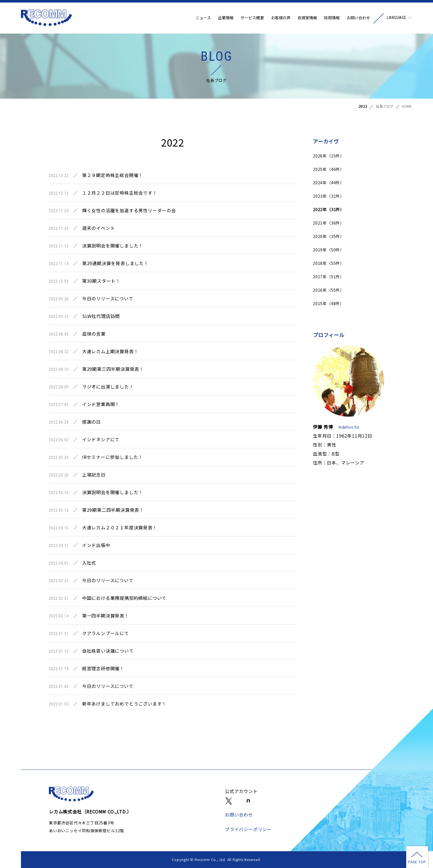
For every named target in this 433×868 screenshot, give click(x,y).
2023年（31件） (329, 196)
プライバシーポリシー (248, 829)
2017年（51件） (329, 277)
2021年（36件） (329, 223)
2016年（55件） (329, 290)
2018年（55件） (329, 263)
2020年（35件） (329, 236)
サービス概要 (252, 18)
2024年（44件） (329, 183)
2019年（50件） (329, 250)
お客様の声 (281, 18)
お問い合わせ (358, 18)
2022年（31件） (329, 209)
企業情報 (226, 18)
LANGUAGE (397, 18)
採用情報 (332, 18)
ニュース (203, 18)
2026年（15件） (329, 156)
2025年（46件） (329, 169)
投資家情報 (307, 18)
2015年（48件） (329, 303)
